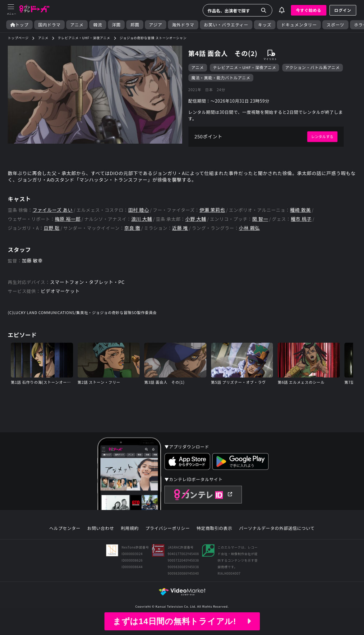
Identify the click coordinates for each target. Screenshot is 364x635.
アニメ (77, 25)
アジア (156, 25)
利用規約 (130, 537)
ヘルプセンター (65, 537)
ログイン (343, 10)
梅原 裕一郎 (69, 224)
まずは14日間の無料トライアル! (182, 621)
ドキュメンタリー (299, 25)
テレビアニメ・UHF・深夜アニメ (245, 68)
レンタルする (322, 139)
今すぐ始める (309, 10)
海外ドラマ (183, 25)
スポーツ (335, 25)
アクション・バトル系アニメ (313, 68)
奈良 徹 (134, 234)
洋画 (116, 25)
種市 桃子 (308, 224)
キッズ (265, 25)
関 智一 (266, 224)
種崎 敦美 (308, 215)
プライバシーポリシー (168, 537)
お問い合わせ (100, 537)
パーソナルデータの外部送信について (277, 537)
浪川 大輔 (145, 224)
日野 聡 (52, 234)
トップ (19, 25)
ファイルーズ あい (54, 215)
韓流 (98, 25)
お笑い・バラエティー (226, 25)
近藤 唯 (183, 234)
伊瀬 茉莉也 (218, 215)
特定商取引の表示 (215, 537)
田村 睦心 (142, 215)
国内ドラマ (49, 25)
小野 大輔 (200, 224)
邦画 (135, 25)
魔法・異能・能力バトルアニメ (221, 78)
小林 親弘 (254, 234)
